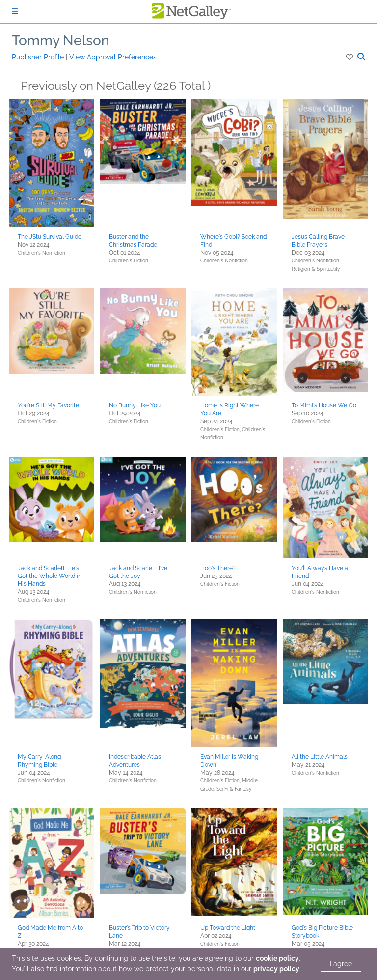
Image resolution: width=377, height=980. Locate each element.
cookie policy (277, 958)
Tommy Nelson (61, 41)
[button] (350, 57)
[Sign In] (15, 11)
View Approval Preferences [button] (113, 57)
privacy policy (276, 969)
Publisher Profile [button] (39, 57)
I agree (341, 964)
